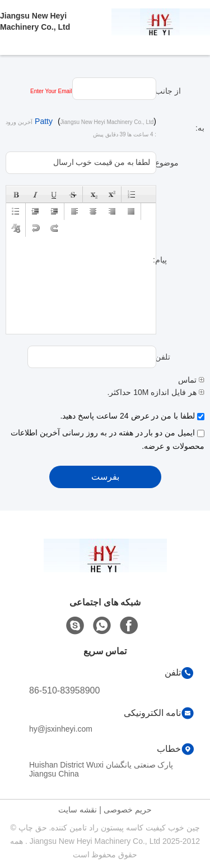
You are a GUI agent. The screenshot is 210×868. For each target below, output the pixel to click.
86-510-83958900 (64, 690)
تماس (191, 380)
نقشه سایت (78, 810)
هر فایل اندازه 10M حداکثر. (156, 392)
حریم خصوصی (128, 810)
